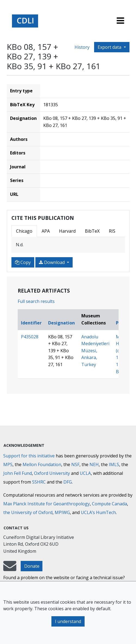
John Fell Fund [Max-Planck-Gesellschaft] (18, 473)
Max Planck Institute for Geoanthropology (47, 504)
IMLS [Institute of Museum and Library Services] (114, 464)
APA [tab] (46, 231)
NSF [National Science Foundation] (75, 464)
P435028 (30, 337)
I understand (68, 621)
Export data (110, 47)
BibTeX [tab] (92, 231)
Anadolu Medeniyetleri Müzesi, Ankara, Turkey (95, 351)
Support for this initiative (29, 456)
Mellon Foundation (42, 464)
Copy (23, 262)
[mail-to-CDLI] (10, 569)
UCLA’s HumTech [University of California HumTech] (98, 512)
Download (52, 262)
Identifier (31, 323)
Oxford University (52, 473)
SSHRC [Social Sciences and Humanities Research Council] (39, 482)
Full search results (36, 301)
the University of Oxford (28, 512)
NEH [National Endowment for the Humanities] (94, 464)
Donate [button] (32, 566)
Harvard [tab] (67, 231)
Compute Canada (109, 504)
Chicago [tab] (24, 231)
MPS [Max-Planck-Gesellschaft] (8, 464)
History (82, 47)
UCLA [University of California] (85, 473)
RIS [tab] (112, 231)
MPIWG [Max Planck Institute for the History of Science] (62, 512)
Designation (61, 323)
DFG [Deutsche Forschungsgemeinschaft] (68, 482)
